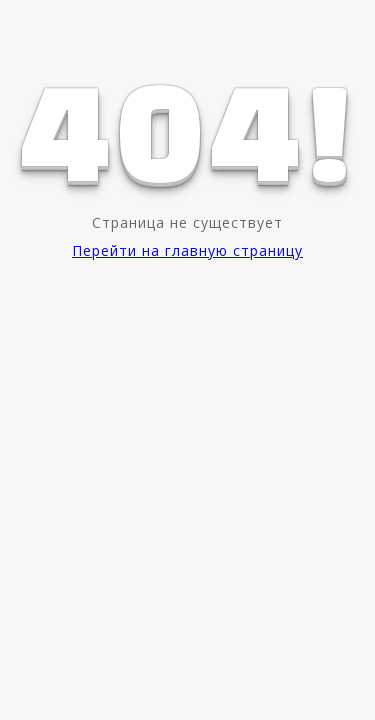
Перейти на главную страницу (187, 250)
